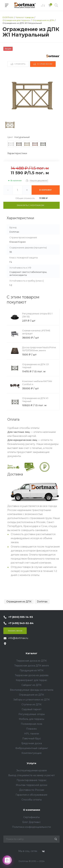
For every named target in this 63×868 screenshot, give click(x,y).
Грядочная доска (32, 743)
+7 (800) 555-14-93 (21, 617)
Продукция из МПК (32, 670)
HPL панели (32, 734)
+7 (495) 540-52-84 (21, 623)
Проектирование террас (32, 780)
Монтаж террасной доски (32, 785)
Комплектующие (32, 753)
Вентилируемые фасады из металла (32, 690)
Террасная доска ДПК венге (32, 666)
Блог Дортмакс (32, 822)
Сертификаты (32, 817)
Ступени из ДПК (32, 704)
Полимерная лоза (32, 724)
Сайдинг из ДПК (32, 685)
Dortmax (42, 602)
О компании (32, 810)
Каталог (32, 653)
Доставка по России (32, 790)
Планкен (32, 729)
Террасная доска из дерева (32, 675)
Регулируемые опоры (32, 714)
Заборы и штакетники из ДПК (32, 700)
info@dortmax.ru (18, 638)
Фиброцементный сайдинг (32, 748)
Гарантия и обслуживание (32, 795)
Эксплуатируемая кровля (32, 770)
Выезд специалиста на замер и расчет (32, 775)
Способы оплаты (32, 800)
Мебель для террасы (32, 719)
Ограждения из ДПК (19, 602)
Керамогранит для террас (32, 680)
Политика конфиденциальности (32, 827)
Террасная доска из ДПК (32, 661)
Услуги (32, 763)
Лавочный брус (32, 738)
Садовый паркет (32, 709)
